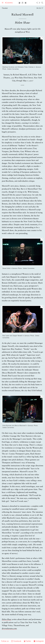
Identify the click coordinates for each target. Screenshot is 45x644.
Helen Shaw (7, 619)
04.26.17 (40, 8)
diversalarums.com (9, 629)
